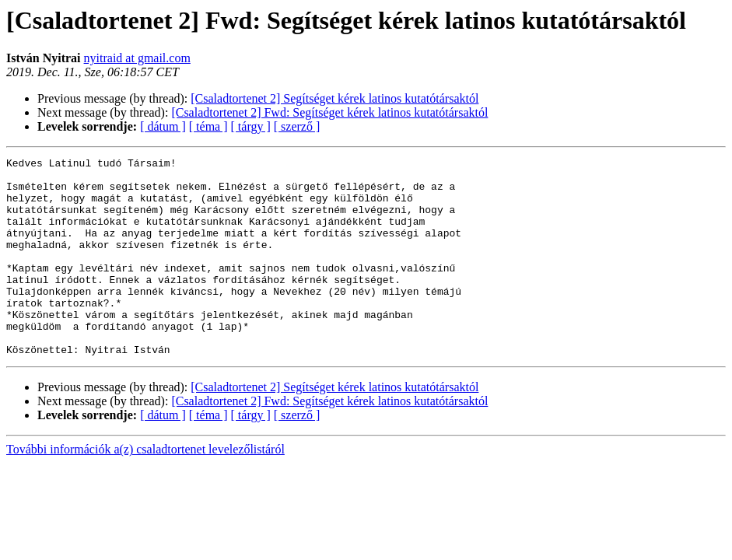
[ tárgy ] (251, 126)
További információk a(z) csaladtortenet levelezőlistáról (145, 489)
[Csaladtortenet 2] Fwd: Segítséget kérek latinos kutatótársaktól (329, 112)
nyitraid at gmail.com (137, 58)
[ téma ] (208, 126)
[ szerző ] (297, 126)
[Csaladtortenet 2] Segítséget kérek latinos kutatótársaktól (334, 98)
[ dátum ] (163, 126)
